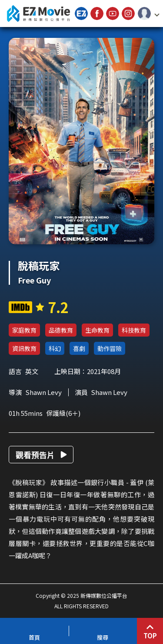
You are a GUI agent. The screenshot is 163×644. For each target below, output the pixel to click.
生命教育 (97, 330)
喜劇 (79, 348)
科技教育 (134, 330)
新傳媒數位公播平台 (38, 13)
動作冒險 (110, 348)
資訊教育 (24, 348)
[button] (149, 13)
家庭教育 (24, 330)
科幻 (55, 348)
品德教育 (61, 330)
